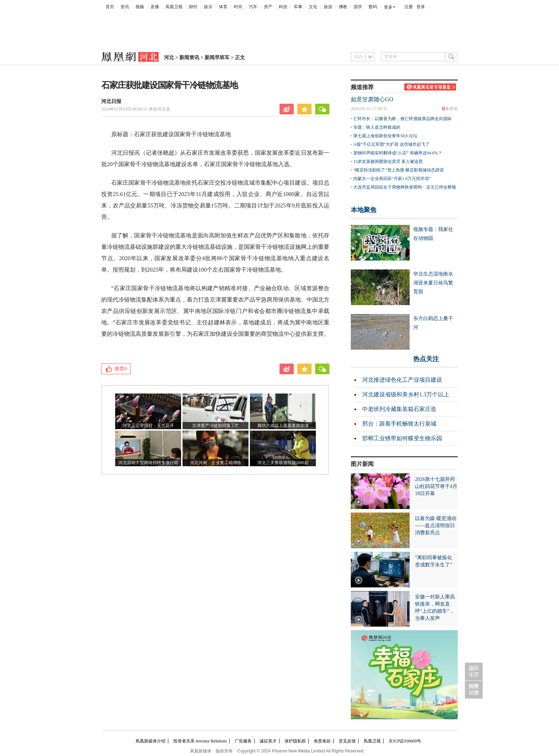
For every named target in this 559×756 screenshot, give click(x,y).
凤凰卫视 (174, 7)
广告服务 (243, 741)
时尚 (238, 7)
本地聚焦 (364, 210)
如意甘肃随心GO (372, 99)
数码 (373, 7)
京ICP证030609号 (405, 741)
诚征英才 (268, 741)
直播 (155, 7)
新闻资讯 (189, 58)
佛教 (343, 7)
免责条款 (322, 741)
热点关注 (426, 359)
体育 (223, 7)
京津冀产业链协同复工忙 (216, 426)
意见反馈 (347, 741)
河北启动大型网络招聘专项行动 (148, 463)
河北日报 (111, 101)
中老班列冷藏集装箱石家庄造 (399, 409)
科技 (283, 7)
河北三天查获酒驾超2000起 (283, 463)
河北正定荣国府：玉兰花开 (148, 426)
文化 (313, 7)
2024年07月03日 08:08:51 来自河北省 (136, 109)
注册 (409, 7)
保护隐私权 (295, 741)
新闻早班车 (217, 58)
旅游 (328, 7)
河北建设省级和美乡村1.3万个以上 (406, 394)
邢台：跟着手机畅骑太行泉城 (399, 424)
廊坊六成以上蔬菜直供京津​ (283, 426)
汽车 (253, 7)
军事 (298, 7)
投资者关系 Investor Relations (200, 741)
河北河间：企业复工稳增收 (216, 463)
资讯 (125, 7)
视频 (140, 7)
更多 (388, 7)
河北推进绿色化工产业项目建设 (402, 380)
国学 (358, 7)
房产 (268, 7)
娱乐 (208, 7)
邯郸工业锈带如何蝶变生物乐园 (402, 438)
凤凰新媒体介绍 (150, 741)
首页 (110, 7)
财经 (193, 7)
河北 (169, 58)
